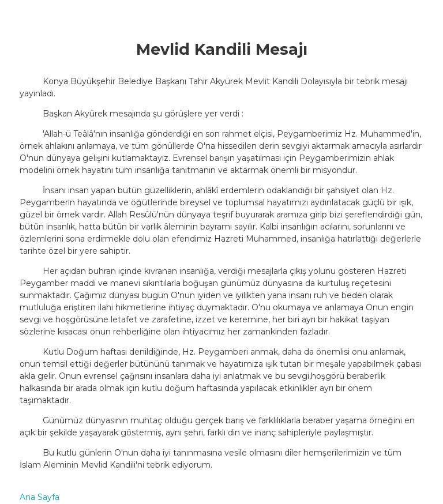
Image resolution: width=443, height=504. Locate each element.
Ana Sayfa (40, 497)
